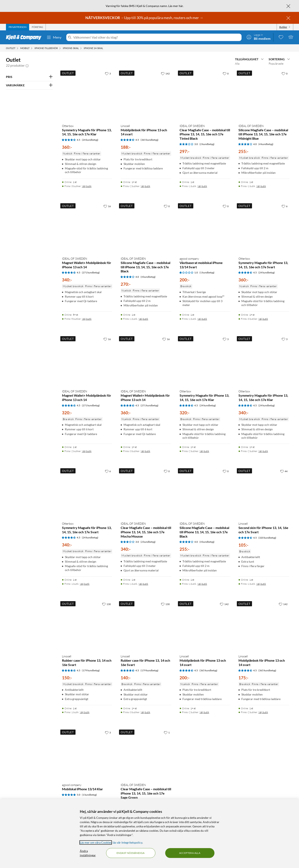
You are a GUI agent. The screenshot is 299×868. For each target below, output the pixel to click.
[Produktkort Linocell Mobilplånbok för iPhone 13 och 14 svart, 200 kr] (205, 626)
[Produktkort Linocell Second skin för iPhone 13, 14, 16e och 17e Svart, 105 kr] (264, 493)
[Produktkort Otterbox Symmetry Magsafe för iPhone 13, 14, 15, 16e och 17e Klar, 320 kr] (205, 361)
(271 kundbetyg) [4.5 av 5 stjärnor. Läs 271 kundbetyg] (91, 272)
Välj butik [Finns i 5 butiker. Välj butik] (87, 319)
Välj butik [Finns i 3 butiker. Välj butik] (87, 186)
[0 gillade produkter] (281, 37)
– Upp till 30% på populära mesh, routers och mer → (145, 18)
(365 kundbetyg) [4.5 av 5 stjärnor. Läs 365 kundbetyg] (149, 140)
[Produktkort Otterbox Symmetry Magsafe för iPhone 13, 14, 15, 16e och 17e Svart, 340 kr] (87, 493)
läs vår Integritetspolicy (127, 842)
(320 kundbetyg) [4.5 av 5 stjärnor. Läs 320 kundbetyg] (267, 538)
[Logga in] (259, 37)
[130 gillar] (106, 604)
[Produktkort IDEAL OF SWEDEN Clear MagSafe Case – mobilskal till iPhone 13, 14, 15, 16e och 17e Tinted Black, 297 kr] (205, 95)
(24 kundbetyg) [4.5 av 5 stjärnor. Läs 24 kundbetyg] (90, 140)
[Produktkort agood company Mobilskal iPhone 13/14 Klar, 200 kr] (87, 754)
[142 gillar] (165, 73)
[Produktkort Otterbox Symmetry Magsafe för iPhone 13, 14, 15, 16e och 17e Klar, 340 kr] (264, 361)
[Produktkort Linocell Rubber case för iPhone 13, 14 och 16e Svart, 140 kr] (146, 626)
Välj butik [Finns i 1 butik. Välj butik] (202, 186)
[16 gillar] (107, 206)
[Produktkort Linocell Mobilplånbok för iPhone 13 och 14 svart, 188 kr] (146, 95)
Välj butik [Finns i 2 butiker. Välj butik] (145, 186)
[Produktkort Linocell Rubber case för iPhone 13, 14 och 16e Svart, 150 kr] (87, 626)
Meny (54, 37)
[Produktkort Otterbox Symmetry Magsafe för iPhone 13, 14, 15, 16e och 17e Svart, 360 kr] (264, 228)
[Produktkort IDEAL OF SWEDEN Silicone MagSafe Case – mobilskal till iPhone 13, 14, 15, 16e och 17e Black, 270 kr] (146, 228)
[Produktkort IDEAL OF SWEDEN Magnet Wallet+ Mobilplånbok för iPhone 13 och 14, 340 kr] (87, 228)
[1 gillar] (167, 732)
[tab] (18, 27)
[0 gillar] (226, 73)
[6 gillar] (285, 206)
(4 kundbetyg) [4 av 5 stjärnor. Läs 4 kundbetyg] (266, 144)
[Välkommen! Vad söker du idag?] (156, 37)
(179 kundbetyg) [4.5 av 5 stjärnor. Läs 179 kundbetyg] (91, 670)
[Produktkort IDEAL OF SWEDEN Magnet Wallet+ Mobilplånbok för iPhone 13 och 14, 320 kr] (87, 361)
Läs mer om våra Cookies (96, 842)
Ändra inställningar (88, 853)
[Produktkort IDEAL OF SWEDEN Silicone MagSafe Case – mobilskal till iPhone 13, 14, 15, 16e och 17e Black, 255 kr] (205, 493)
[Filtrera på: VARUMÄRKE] (29, 85)
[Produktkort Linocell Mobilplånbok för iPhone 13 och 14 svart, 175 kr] (264, 626)
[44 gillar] (284, 471)
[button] (27, 65)
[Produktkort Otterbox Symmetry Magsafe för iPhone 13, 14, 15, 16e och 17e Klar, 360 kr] (87, 95)
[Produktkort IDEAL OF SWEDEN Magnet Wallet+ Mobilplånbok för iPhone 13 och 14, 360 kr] (146, 361)
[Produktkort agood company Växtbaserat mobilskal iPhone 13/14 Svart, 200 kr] (205, 228)
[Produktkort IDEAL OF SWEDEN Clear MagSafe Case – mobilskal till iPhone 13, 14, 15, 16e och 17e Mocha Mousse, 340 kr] (146, 493)
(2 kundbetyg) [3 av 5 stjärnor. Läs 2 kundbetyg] (207, 144)
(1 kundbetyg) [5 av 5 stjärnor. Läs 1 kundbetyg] (89, 795)
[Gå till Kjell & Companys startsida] (25, 37)
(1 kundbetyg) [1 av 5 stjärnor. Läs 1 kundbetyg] (207, 272)
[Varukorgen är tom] (291, 37)
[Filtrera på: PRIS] (29, 77)
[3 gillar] (108, 73)
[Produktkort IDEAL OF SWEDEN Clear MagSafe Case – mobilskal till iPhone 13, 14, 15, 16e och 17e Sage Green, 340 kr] (146, 754)
